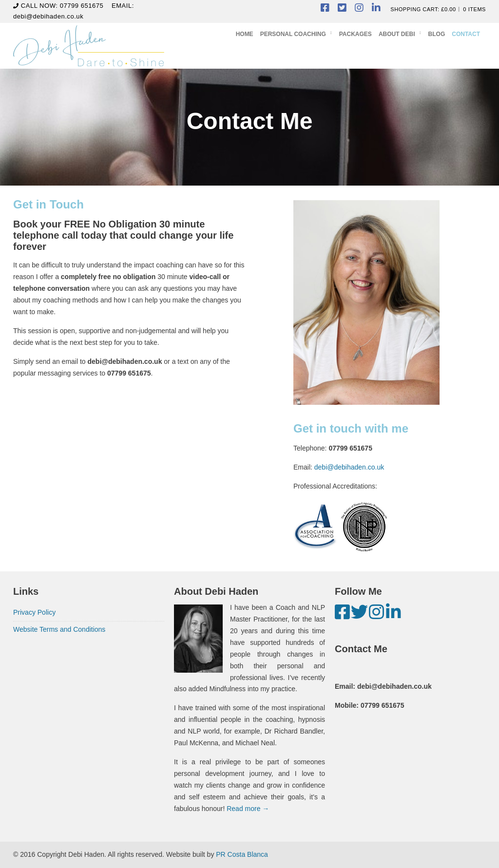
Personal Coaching (293, 34)
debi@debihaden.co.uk (48, 16)
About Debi (397, 34)
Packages (355, 34)
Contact (466, 34)
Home (245, 34)
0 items (474, 9)
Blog (437, 34)
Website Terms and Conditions (59, 629)
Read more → (248, 809)
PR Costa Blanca (242, 854)
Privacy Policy (34, 612)
